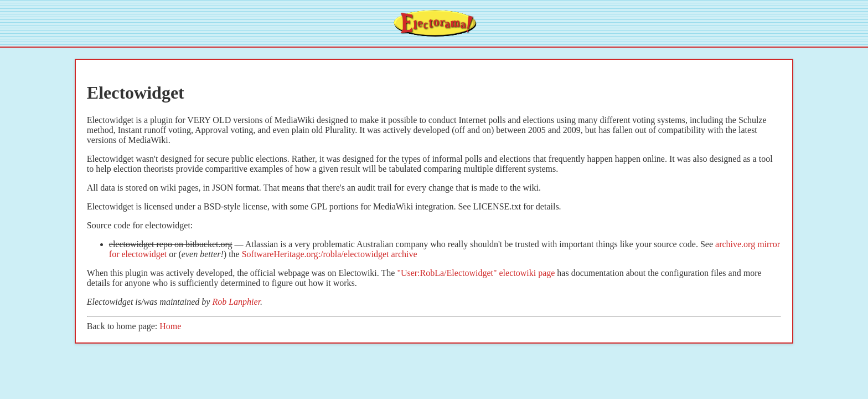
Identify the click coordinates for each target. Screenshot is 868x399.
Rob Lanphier (236, 302)
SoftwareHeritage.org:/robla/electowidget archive (330, 254)
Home (170, 326)
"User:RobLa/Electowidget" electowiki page (476, 273)
